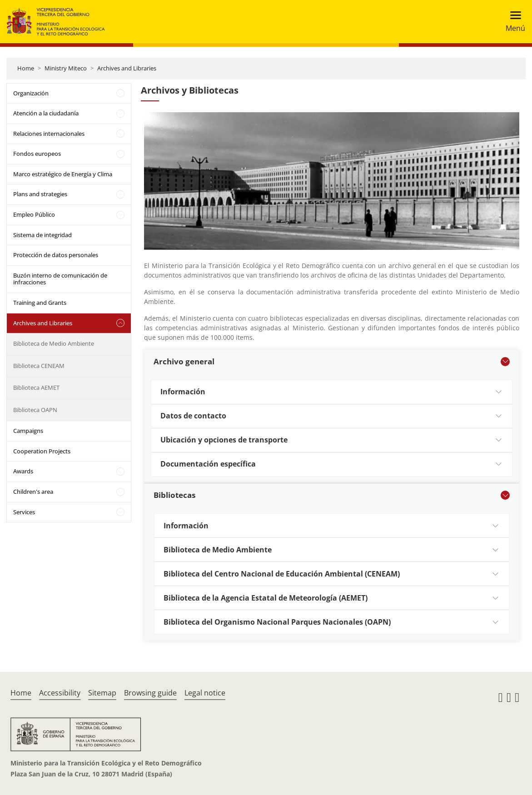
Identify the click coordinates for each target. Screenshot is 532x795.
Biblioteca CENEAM (39, 366)
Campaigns (28, 431)
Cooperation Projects (42, 451)
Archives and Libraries (127, 68)
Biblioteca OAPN (35, 410)
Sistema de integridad (42, 235)
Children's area (33, 492)
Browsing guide (150, 693)
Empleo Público (34, 214)
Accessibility (60, 693)
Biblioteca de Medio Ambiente (54, 343)
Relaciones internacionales (49, 134)
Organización (31, 93)
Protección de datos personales (56, 255)
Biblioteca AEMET (36, 388)
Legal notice (205, 693)
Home (26, 68)
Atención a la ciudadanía (46, 113)
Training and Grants (40, 303)
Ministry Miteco (66, 68)
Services (24, 512)
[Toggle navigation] (513, 22)
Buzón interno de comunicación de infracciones (60, 279)
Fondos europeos (37, 154)
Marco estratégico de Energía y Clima (63, 174)
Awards (23, 471)
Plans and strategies (40, 194)
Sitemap (102, 693)
